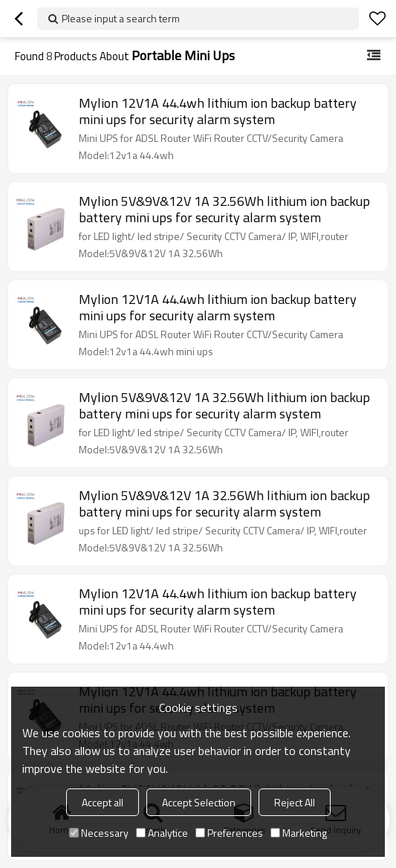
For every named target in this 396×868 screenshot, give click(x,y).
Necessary (99, 833)
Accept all (103, 802)
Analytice (162, 833)
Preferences (229, 833)
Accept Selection (199, 802)
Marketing (299, 833)
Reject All (295, 802)
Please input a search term (121, 18)
